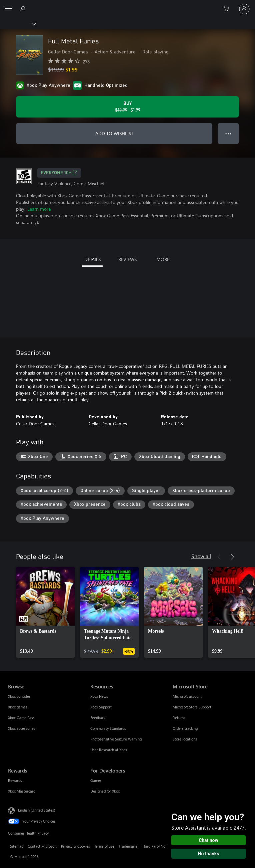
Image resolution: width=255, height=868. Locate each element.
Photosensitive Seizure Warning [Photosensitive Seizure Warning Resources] (116, 739)
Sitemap (17, 846)
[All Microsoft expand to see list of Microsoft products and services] (8, 9)
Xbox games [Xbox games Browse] (18, 707)
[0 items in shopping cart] (228, 9)
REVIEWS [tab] (127, 259)
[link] (45, 612)
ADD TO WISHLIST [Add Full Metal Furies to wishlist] (114, 133)
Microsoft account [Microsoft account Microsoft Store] (187, 696)
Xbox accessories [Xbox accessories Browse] (22, 728)
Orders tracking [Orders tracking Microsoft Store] (185, 728)
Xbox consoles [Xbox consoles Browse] (19, 696)
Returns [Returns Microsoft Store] (179, 718)
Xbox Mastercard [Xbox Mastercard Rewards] (22, 791)
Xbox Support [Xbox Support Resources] (101, 707)
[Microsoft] (127, 5)
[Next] (232, 557)
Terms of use (104, 846)
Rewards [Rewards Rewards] (15, 780)
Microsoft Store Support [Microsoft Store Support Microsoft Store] (192, 707)
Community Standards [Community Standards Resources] (108, 728)
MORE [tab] (163, 259)
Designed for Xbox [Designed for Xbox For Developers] (105, 791)
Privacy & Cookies (75, 846)
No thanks (209, 854)
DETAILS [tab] (92, 259)
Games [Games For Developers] (96, 780)
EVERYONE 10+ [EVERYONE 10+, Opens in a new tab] (59, 173)
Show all (201, 556)
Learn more (39, 209)
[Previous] (219, 557)
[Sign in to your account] (244, 9)
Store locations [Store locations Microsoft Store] (185, 739)
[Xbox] (17, 24)
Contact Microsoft (42, 846)
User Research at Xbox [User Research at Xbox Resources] (109, 750)
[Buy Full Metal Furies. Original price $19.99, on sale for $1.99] (127, 107)
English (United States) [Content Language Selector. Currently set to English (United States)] (36, 810)
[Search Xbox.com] (23, 9)
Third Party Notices (157, 846)
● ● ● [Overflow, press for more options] (228, 133)
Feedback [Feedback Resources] (98, 718)
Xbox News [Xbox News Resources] (99, 696)
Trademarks (128, 846)
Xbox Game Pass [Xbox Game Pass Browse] (21, 718)
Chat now (208, 840)
